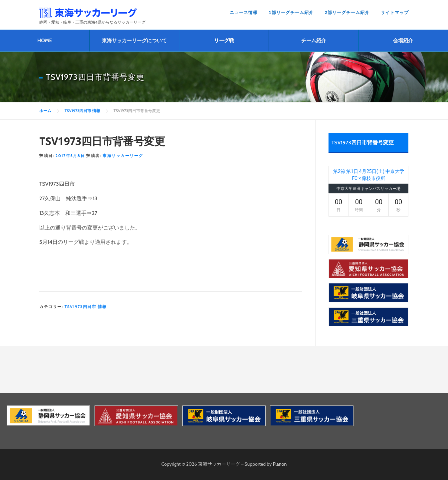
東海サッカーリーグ (123, 156)
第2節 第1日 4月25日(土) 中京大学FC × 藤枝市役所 (369, 175)
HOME (45, 40)
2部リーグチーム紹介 (347, 12)
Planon (280, 464)
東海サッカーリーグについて (134, 40)
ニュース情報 (244, 12)
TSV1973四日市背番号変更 (363, 143)
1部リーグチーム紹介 (291, 12)
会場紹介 (403, 40)
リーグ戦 (224, 40)
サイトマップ (395, 12)
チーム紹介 (314, 40)
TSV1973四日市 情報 (86, 307)
